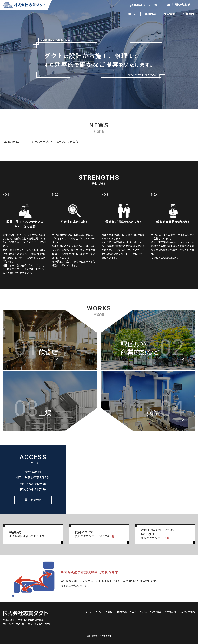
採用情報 (169, 14)
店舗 (100, 612)
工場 (134, 612)
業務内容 (150, 14)
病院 (144, 612)
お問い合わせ (179, 5)
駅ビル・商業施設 (117, 612)
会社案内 (188, 14)
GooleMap (33, 500)
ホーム (132, 14)
